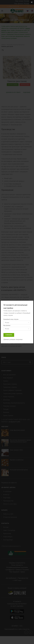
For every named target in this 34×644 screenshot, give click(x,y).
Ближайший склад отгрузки (11, 319)
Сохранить (9, 335)
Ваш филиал (7, 325)
